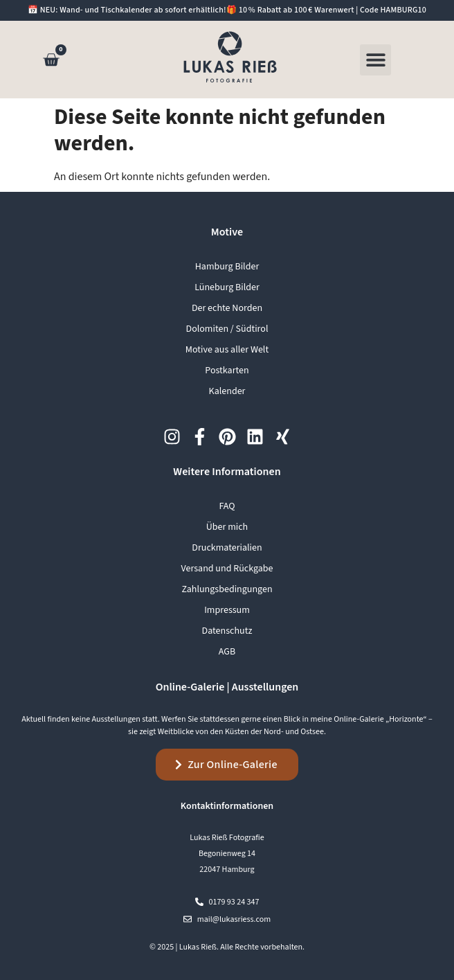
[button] (375, 60)
